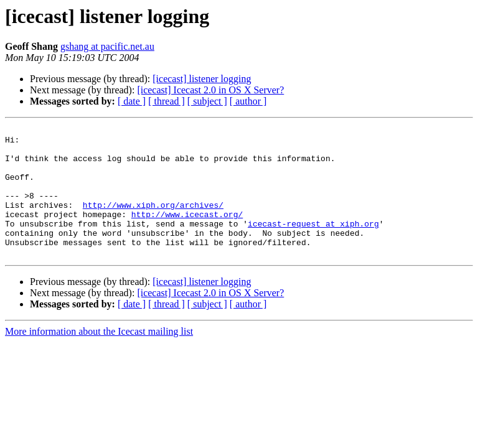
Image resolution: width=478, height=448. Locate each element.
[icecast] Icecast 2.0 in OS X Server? (210, 90)
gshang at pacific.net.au (107, 46)
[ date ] (132, 101)
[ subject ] (207, 101)
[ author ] (248, 101)
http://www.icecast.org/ (187, 233)
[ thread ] (166, 101)
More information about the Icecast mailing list (99, 357)
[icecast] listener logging (202, 79)
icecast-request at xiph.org (313, 244)
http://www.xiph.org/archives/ (153, 222)
